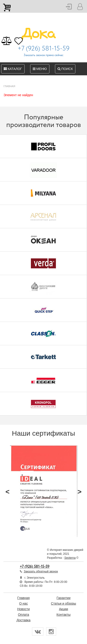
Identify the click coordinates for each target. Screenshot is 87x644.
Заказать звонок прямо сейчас (43, 55)
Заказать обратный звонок (41, 571)
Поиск (65, 69)
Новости (23, 609)
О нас (24, 603)
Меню (40, 69)
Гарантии (64, 598)
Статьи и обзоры (64, 603)
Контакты (64, 615)
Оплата (23, 615)
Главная (24, 598)
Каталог (13, 69)
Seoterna (70, 558)
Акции (63, 609)
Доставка (23, 620)
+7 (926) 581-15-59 (43, 49)
